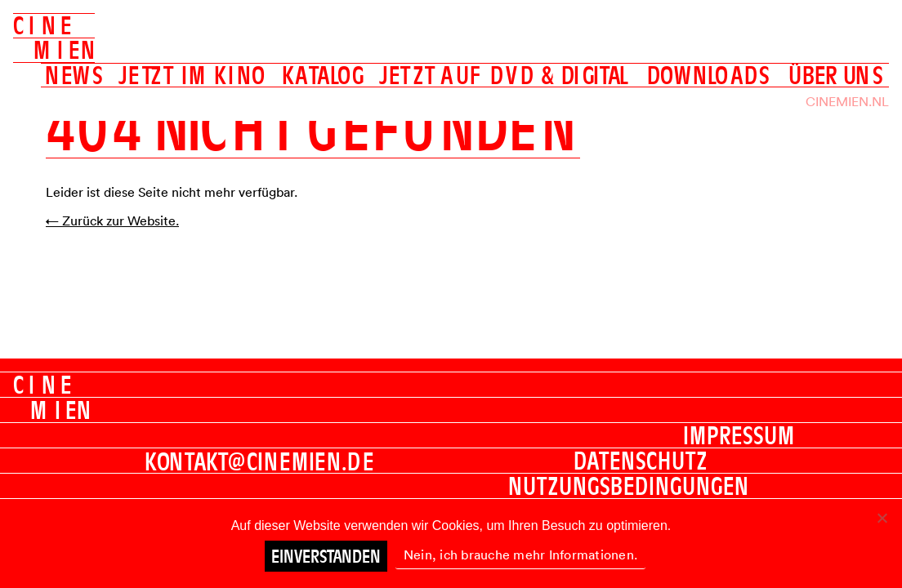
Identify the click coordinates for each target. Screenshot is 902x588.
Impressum (739, 435)
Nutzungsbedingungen (629, 486)
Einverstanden (326, 556)
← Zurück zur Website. (112, 220)
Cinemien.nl (847, 101)
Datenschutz (641, 461)
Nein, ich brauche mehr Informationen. (520, 555)
